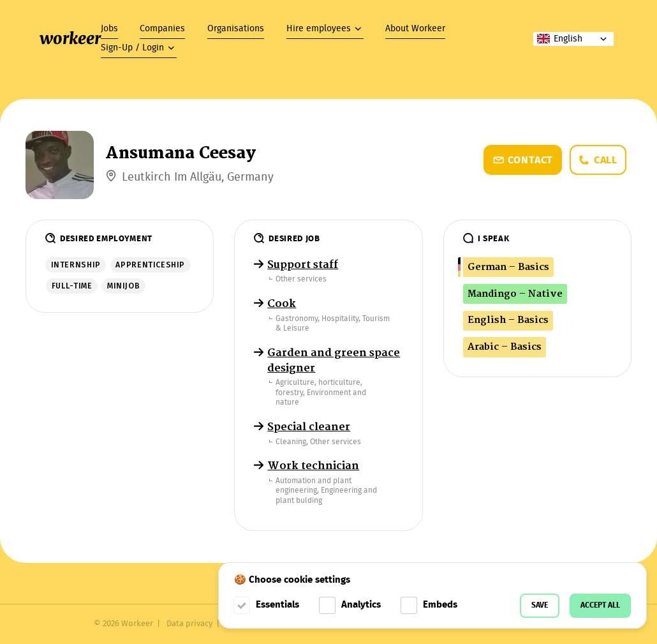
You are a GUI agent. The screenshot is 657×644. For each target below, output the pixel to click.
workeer (70, 38)
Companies (162, 29)
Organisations (236, 29)
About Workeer (415, 29)
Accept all (600, 605)
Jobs (109, 29)
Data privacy (189, 624)
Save (540, 605)
